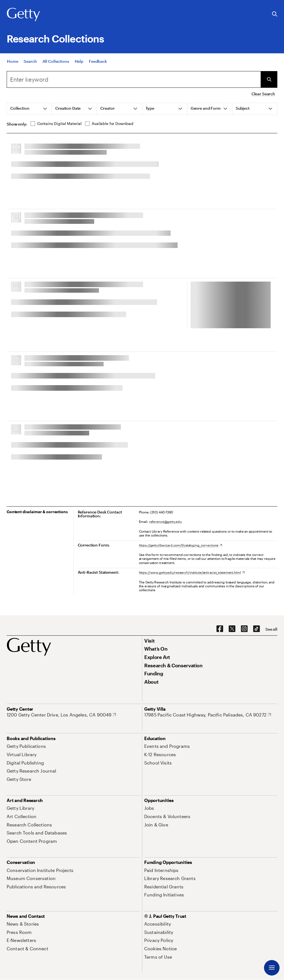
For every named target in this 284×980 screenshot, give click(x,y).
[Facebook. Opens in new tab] (220, 629)
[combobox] (134, 79)
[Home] (13, 62)
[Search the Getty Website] (275, 14)
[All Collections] (56, 62)
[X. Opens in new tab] (232, 629)
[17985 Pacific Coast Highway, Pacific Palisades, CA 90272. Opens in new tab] (208, 715)
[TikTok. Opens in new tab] (256, 629)
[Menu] (272, 968)
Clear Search (263, 94)
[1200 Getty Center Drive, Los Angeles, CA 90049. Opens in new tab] (61, 715)
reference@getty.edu (165, 522)
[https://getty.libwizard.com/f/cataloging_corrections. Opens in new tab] (181, 545)
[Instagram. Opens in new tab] (244, 629)
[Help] (79, 62)
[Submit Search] (269, 79)
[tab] (29, 109)
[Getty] (23, 15)
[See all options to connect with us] (271, 629)
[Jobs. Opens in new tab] (149, 808)
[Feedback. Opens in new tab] (98, 62)
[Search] (30, 62)
